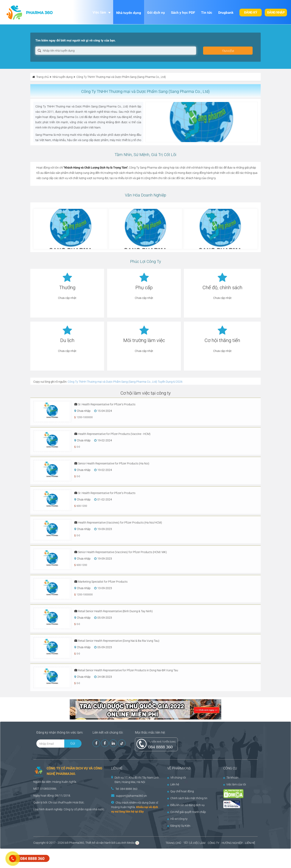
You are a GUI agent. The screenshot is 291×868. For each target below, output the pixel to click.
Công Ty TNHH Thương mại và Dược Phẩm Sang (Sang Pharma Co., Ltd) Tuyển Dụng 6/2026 (125, 382)
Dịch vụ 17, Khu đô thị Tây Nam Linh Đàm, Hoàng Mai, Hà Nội (137, 780)
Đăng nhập (276, 12)
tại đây (139, 812)
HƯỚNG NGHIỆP (232, 843)
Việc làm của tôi (235, 784)
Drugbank (226, 13)
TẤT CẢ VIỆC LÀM (194, 843)
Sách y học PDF (183, 13)
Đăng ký (251, 12)
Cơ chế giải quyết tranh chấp (187, 812)
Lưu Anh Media (125, 843)
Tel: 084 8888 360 (126, 789)
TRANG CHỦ (173, 843)
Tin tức (207, 13)
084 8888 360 (161, 747)
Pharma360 (77, 843)
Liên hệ (173, 784)
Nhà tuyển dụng (129, 13)
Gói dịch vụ (156, 13)
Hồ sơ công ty (177, 819)
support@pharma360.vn (131, 796)
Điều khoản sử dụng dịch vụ (186, 805)
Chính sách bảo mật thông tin (187, 798)
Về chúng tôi (177, 778)
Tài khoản (231, 778)
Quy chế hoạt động (181, 791)
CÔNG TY (214, 843)
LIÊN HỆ (250, 843)
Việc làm (99, 12)
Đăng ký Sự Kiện (179, 826)
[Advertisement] (74, 858)
